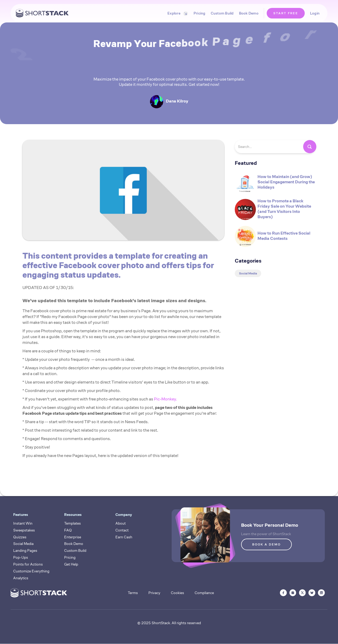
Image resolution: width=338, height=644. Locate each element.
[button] (177, 13)
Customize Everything (31, 571)
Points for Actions (28, 564)
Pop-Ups (21, 557)
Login (315, 13)
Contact (122, 530)
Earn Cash (124, 537)
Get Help (71, 564)
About (121, 523)
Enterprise (73, 537)
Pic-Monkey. (165, 399)
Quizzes (20, 537)
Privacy (154, 593)
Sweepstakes (24, 530)
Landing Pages (25, 550)
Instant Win (23, 523)
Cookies (177, 593)
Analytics (21, 578)
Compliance (204, 593)
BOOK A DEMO (266, 544)
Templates (72, 523)
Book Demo (249, 13)
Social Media (23, 544)
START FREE (286, 13)
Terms (133, 593)
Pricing (199, 13)
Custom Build (222, 13)
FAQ (68, 530)
